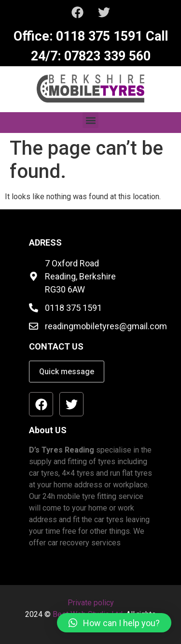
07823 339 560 (106, 56)
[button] (90, 120)
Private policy (91, 603)
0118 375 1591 (97, 36)
